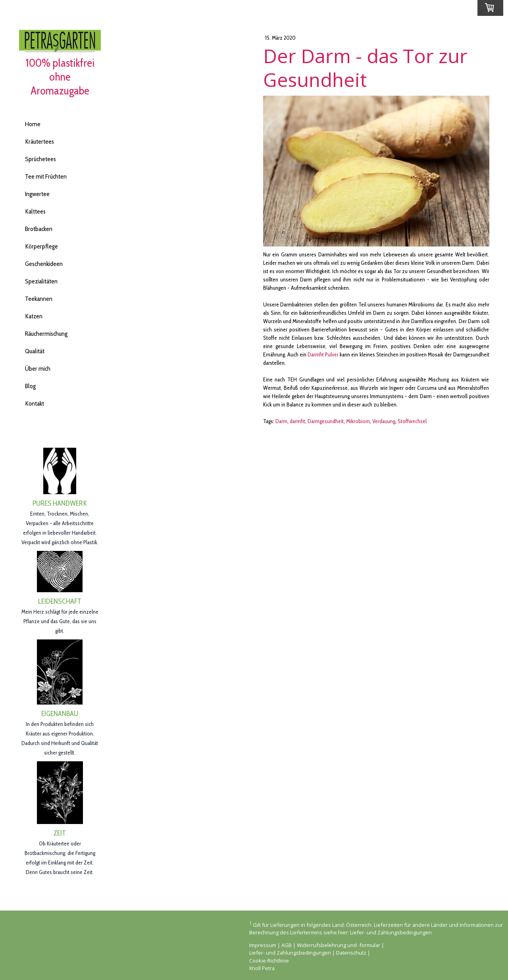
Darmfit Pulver (323, 354)
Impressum (263, 945)
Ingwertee (37, 194)
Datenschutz (351, 953)
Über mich (38, 369)
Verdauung (384, 421)
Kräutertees (39, 142)
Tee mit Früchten (46, 176)
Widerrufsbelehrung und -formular (339, 945)
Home (33, 124)
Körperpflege (41, 246)
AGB (287, 945)
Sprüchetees (40, 159)
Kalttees (35, 211)
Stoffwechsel (412, 421)
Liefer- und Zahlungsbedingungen (391, 932)
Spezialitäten (41, 281)
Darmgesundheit (326, 421)
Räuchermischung (46, 334)
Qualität (35, 351)
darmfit (297, 421)
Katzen (34, 316)
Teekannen (39, 299)
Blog (30, 386)
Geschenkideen (44, 264)
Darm (281, 421)
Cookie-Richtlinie (269, 961)
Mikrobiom (358, 421)
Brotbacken (39, 229)
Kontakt (35, 403)
